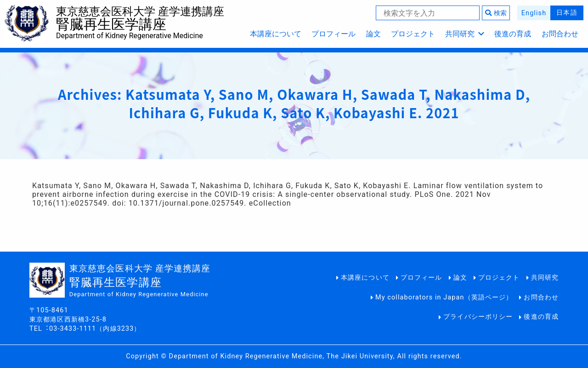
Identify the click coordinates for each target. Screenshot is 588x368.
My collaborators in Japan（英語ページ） (444, 297)
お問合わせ (560, 34)
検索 (496, 13)
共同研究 (465, 34)
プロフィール (334, 34)
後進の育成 (513, 34)
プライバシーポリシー (478, 317)
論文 (373, 34)
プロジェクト (413, 34)
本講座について (276, 34)
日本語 (567, 13)
